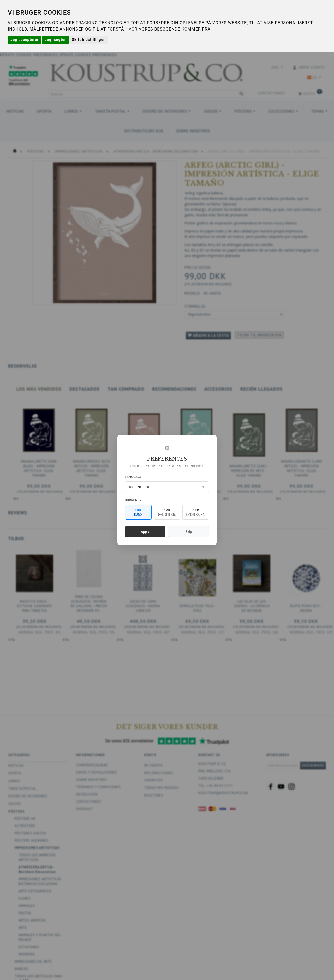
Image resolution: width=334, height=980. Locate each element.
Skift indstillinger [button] (88, 40)
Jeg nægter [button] (55, 40)
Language (133, 477)
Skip (189, 532)
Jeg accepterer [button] (25, 40)
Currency (133, 500)
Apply (145, 532)
